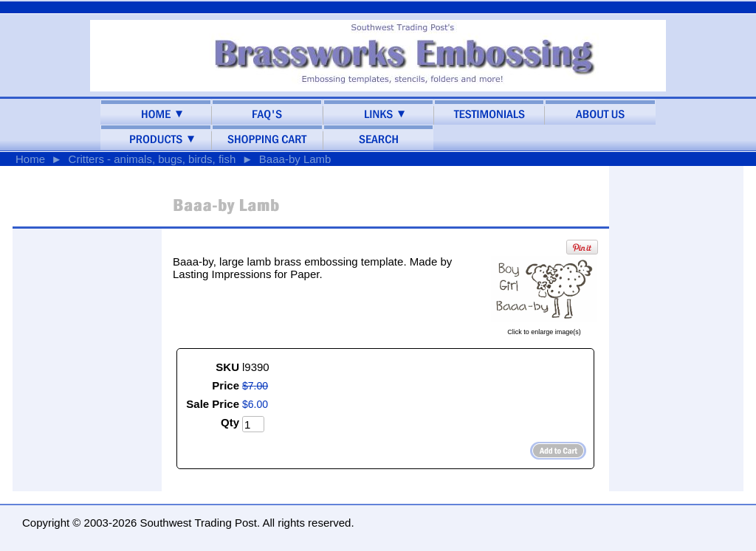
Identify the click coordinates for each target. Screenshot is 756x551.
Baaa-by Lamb (295, 159)
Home (30, 159)
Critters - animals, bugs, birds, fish (152, 159)
